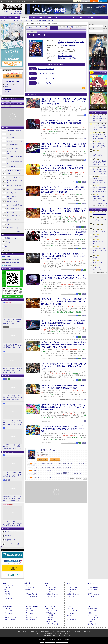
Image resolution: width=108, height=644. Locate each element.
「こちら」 (64, 633)
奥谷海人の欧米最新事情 (14, 130)
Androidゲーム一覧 (52, 624)
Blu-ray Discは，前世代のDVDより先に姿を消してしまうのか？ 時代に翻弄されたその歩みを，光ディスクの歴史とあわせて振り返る (12, 346)
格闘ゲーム (92, 613)
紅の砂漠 (95, 236)
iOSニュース (50, 609)
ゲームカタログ (60, 20)
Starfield (95, 257)
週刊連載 (7, 594)
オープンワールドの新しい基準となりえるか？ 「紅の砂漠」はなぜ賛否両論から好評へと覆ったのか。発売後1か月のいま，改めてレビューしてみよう (12, 398)
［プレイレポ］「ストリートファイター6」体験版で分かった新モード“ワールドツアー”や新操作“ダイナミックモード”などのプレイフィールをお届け (64, 345)
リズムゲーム (92, 620)
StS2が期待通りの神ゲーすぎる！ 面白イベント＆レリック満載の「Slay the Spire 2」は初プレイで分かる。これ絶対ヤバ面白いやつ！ (13, 447)
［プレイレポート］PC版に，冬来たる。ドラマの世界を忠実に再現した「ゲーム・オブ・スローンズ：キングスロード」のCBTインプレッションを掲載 (99, 136)
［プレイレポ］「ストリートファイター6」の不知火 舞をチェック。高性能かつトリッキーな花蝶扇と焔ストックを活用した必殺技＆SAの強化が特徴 (63, 190)
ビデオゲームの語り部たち (15, 205)
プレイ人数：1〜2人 (75, 58)
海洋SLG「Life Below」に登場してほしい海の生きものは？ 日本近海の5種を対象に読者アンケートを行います (13, 371)
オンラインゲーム (10, 585)
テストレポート (72, 611)
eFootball (95, 226)
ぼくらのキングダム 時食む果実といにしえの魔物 (99, 250)
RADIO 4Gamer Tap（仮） (14, 174)
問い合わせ (33, 1)
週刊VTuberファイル (13, 148)
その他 (90, 622)
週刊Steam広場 (11, 166)
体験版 (7, 590)
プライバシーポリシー (11, 532)
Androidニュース (52, 611)
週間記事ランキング (11, 238)
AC (74, 17)
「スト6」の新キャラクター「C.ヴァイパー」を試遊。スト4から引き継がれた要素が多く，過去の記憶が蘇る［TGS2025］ (62, 123)
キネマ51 (10, 224)
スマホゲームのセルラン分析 (15, 158)
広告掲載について (10, 540)
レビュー (4, 20)
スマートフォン (50, 606)
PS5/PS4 (24, 18)
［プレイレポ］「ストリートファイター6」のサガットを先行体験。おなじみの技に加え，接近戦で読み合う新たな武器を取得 (64, 146)
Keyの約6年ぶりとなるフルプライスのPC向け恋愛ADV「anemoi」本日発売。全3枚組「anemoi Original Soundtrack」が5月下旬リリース (100, 145)
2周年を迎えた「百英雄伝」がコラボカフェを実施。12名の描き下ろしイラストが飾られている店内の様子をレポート (12, 499)
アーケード (90, 606)
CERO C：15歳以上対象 (65, 56)
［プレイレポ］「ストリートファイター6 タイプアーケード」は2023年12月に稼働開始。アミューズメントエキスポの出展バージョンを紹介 (63, 256)
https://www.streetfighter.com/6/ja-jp (68, 40)
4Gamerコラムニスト (13, 201)
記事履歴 (94, 1)
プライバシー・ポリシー (55, 639)
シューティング (93, 617)
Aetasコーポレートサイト (12, 544)
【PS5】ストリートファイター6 (43, 477)
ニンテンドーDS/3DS (31, 606)
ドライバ (8, 250)
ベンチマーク (72, 620)
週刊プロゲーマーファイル (15, 141)
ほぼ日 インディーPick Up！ (15, 170)
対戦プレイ (65, 58)
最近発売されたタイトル (46, 20)
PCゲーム (8, 257)
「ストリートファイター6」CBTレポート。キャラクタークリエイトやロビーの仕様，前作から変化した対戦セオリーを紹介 (64, 366)
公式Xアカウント (11, 1)
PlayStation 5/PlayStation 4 (12, 263)
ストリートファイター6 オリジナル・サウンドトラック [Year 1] (53, 468)
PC (10, 17)
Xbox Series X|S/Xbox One (12, 260)
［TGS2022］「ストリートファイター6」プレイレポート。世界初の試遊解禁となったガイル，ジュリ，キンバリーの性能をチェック (64, 407)
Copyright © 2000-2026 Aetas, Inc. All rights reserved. (54, 642)
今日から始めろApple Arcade (15, 189)
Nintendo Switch (9, 265)
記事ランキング (10, 598)
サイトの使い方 (23, 1)
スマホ (40, 17)
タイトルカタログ (31, 596)
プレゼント (8, 242)
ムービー (34, 20)
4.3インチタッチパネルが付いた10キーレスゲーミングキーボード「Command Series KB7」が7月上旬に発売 (99, 128)
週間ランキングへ (102, 203)
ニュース (8, 84)
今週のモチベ (11, 138)
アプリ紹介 (50, 617)
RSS (2, 1)
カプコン (61, 46)
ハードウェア (65, 17)
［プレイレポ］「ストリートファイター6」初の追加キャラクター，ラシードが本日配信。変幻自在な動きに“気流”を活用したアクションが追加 (64, 301)
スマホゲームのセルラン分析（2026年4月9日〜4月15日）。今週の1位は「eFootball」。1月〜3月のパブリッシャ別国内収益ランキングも (99, 119)
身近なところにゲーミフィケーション (15, 220)
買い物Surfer (11, 212)
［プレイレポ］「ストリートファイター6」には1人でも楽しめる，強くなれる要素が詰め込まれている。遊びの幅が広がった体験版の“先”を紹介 (63, 323)
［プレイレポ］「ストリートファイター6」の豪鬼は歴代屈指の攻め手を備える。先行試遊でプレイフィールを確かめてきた (64, 235)
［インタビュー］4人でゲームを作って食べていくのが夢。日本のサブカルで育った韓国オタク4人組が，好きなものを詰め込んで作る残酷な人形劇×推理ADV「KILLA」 (12, 474)
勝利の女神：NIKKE (98, 262)
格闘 (59, 58)
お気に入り (86, 1)
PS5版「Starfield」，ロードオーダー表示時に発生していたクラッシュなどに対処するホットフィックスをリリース (99, 172)
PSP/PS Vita (90, 583)
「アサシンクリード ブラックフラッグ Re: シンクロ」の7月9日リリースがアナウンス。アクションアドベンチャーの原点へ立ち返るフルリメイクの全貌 (99, 154)
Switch (33, 17)
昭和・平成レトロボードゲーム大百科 (15, 197)
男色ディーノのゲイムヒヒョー (15, 153)
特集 (7, 87)
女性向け (49, 17)
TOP (4, 17)
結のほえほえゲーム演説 (14, 186)
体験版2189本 (18, 13)
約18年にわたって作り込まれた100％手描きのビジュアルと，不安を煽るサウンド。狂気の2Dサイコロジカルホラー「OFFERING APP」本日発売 (99, 181)
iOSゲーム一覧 (51, 622)
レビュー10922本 (8, 13)
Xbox (16, 17)
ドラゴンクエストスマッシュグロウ (99, 220)
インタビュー (25, 20)
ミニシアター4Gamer (13, 209)
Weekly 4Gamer (11, 134)
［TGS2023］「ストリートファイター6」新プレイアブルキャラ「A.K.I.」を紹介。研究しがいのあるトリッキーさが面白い (64, 278)
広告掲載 (66, 639)
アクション (61, 54)
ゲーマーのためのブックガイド (15, 182)
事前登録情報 (51, 613)
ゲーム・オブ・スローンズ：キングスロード (99, 268)
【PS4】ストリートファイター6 (47, 450)
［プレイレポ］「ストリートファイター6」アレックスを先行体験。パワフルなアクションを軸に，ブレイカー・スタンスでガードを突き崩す (64, 101)
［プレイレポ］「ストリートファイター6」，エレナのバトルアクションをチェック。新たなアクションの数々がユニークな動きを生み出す (64, 168)
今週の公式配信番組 (13, 145)
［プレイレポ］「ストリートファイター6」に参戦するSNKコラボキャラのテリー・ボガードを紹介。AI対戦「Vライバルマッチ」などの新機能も (64, 211)
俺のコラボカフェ (12, 193)
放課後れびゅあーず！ (13, 228)
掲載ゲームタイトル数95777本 (12, 12)
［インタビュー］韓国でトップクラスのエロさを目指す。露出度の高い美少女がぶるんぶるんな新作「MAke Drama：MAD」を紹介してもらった (12, 523)
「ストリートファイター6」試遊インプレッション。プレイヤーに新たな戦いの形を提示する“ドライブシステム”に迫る (63, 429)
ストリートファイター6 (46, 69)
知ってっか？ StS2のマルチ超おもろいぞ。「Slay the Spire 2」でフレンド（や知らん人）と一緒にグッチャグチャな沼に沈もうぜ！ (13, 422)
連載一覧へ (20, 231)
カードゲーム (92, 615)
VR (56, 17)
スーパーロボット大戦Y (99, 214)
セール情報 (50, 615)
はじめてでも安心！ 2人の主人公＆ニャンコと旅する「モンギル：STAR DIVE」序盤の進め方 (12, 321)
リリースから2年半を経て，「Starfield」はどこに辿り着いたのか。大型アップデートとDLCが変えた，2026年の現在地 (99, 163)
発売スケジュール (31, 594)
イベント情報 (92, 611)
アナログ (81, 17)
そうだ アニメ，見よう (13, 177)
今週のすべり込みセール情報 (15, 162)
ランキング (103, 1)
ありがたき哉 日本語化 (13, 216)
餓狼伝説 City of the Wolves (99, 242)
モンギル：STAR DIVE (99, 231)
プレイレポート (14, 20)
